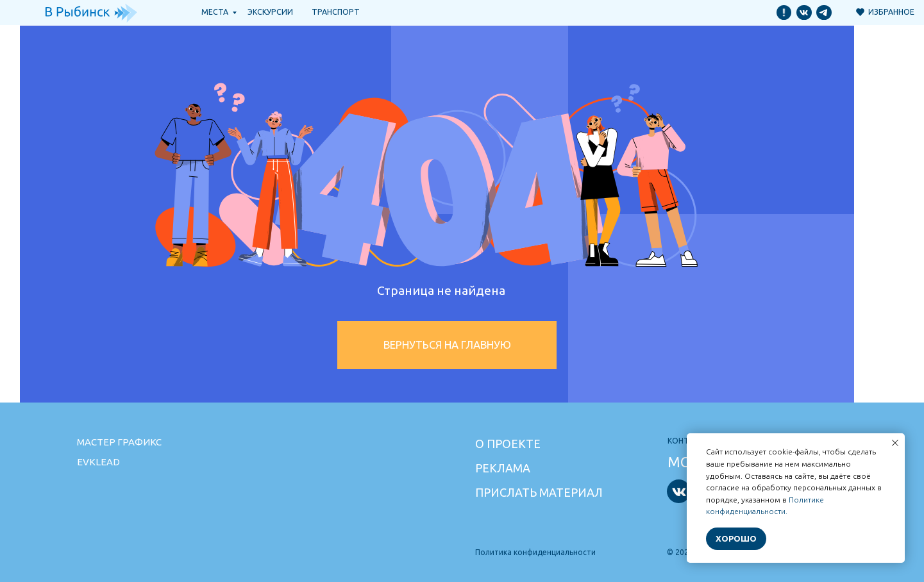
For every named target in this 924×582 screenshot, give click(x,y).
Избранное (891, 12)
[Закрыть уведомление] (895, 443)
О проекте (508, 444)
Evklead (98, 462)
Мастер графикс (119, 442)
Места (215, 12)
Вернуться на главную (447, 345)
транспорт (336, 12)
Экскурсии (270, 12)
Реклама (503, 468)
